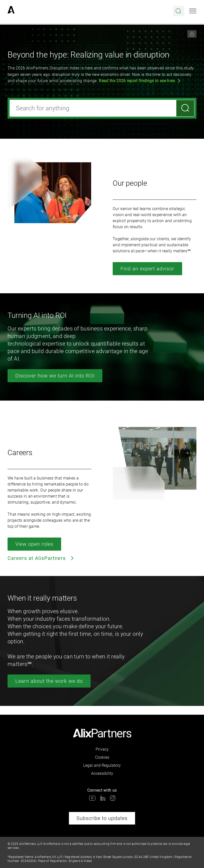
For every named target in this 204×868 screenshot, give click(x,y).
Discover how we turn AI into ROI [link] (55, 376)
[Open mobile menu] (193, 11)
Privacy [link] (102, 749)
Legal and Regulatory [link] (102, 765)
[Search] (185, 108)
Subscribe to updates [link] (102, 818)
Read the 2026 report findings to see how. (137, 81)
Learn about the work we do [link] (49, 681)
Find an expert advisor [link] (147, 269)
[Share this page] (192, 34)
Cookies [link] (102, 757)
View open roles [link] (34, 544)
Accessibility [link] (102, 773)
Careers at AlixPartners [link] (41, 558)
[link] (11, 11)
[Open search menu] (179, 11)
